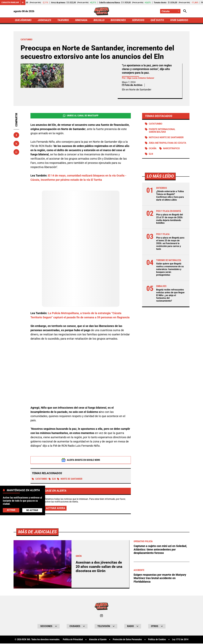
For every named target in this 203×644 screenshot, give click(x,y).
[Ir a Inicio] (102, 11)
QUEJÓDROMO (23, 21)
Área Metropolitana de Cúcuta (168, 144)
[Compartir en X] (16, 144)
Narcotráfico (172, 149)
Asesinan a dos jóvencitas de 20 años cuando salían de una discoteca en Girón (99, 567)
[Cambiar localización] (170, 11)
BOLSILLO (99, 21)
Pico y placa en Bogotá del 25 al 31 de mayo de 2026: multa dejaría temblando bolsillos (170, 219)
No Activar (32, 510)
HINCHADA (81, 21)
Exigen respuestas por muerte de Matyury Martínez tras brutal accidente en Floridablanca (160, 578)
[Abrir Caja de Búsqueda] (185, 11)
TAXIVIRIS (63, 21)
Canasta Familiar (10, 3)
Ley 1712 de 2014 (180, 640)
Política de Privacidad (73, 640)
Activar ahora (56, 509)
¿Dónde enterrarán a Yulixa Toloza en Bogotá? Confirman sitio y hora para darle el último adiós (170, 196)
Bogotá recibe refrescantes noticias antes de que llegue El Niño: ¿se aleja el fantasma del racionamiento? (170, 294)
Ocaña (153, 149)
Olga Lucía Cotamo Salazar (140, 79)
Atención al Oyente (98, 640)
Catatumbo (40, 479)
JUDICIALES (44, 21)
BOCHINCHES (118, 21)
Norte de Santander (70, 479)
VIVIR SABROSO (179, 21)
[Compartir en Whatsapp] (16, 153)
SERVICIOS (138, 21)
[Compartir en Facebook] (16, 136)
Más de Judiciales (37, 532)
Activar (11, 510)
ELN (52, 479)
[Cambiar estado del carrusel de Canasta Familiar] (23, 3)
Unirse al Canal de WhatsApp (81, 116)
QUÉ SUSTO (157, 21)
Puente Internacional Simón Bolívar (162, 131)
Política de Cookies (157, 640)
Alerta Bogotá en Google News (81, 460)
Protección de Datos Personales (127, 640)
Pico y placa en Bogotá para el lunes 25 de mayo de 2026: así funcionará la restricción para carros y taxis (170, 243)
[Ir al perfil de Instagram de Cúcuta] (101, 616)
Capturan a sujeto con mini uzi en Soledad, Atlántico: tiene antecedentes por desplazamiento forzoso (160, 550)
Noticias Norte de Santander (166, 138)
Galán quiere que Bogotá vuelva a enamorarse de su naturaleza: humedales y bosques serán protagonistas (170, 269)
